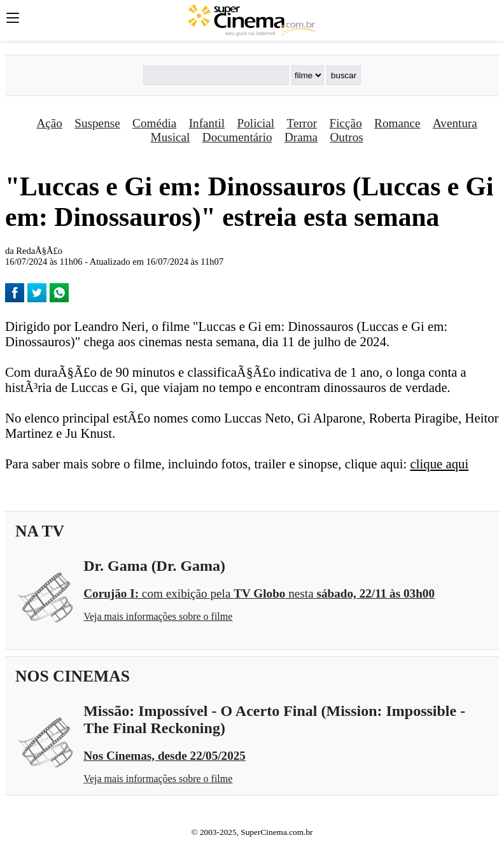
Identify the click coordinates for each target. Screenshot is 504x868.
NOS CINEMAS (73, 676)
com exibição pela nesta (259, 593)
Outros (347, 137)
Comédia (154, 123)
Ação (49, 123)
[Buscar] (216, 75)
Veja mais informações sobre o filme (158, 616)
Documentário (237, 137)
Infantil (207, 123)
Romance (397, 123)
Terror (302, 123)
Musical (171, 137)
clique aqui (439, 464)
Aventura (455, 123)
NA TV (40, 531)
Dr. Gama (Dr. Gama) (154, 566)
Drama (301, 137)
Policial (256, 123)
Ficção (346, 123)
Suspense (97, 123)
